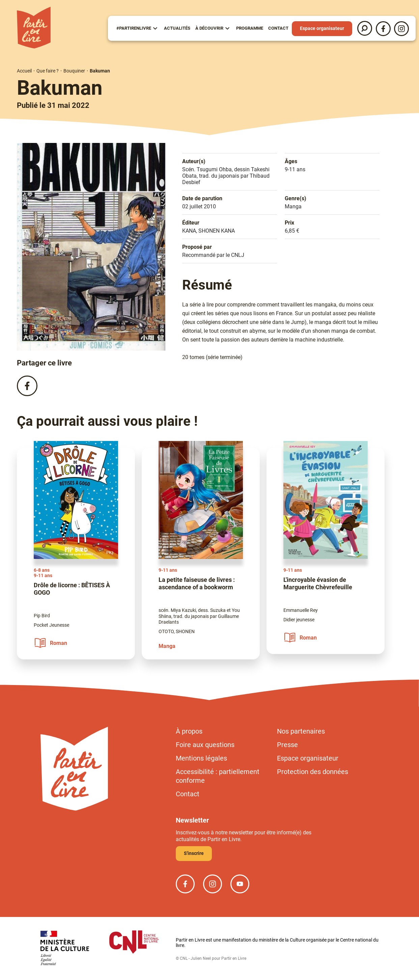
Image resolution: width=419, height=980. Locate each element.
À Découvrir (209, 28)
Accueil (24, 71)
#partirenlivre (134, 28)
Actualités (177, 28)
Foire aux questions (205, 745)
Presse (287, 745)
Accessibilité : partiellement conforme (218, 776)
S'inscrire (194, 853)
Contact (278, 28)
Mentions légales (201, 758)
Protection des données (313, 772)
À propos (189, 731)
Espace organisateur (322, 28)
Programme (250, 28)
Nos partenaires (301, 731)
